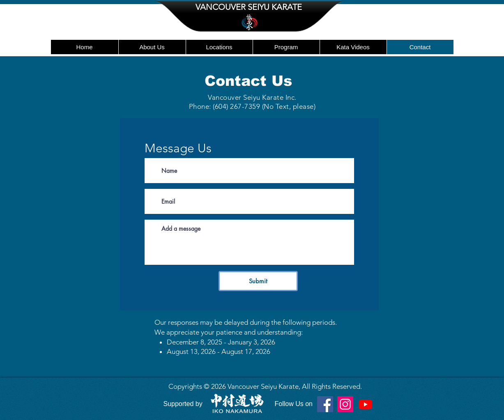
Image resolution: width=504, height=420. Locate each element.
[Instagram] (345, 404)
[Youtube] (365, 404)
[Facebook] (325, 404)
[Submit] (258, 281)
